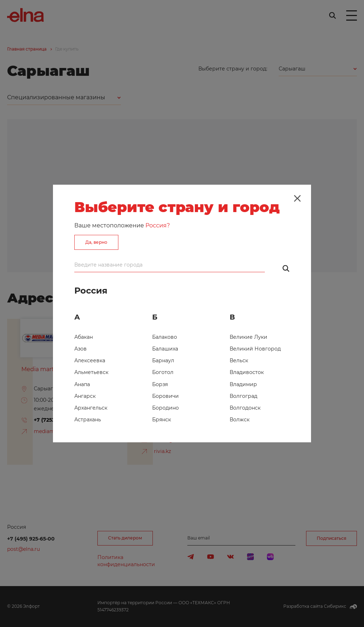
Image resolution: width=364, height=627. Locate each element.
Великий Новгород (255, 349)
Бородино (165, 408)
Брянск (162, 420)
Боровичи (165, 396)
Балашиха (165, 349)
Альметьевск (91, 372)
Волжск (240, 420)
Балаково (165, 337)
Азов (81, 349)
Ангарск (85, 396)
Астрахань (88, 420)
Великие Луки (248, 337)
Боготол (163, 372)
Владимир (243, 384)
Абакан (84, 337)
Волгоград (243, 396)
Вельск (239, 360)
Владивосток (247, 372)
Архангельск (91, 408)
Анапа (82, 384)
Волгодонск (245, 408)
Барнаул (163, 360)
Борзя (160, 384)
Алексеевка (90, 360)
